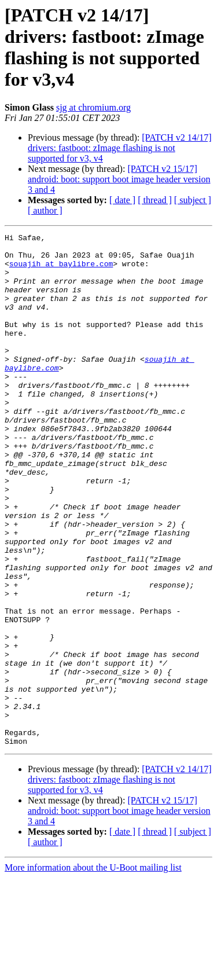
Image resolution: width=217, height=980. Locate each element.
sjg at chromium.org (93, 107)
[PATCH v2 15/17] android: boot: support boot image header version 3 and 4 (119, 179)
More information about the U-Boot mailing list (93, 970)
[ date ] (122, 200)
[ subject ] (193, 200)
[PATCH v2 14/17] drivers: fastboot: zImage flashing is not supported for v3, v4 (120, 148)
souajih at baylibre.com (61, 270)
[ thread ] (155, 200)
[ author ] (45, 210)
